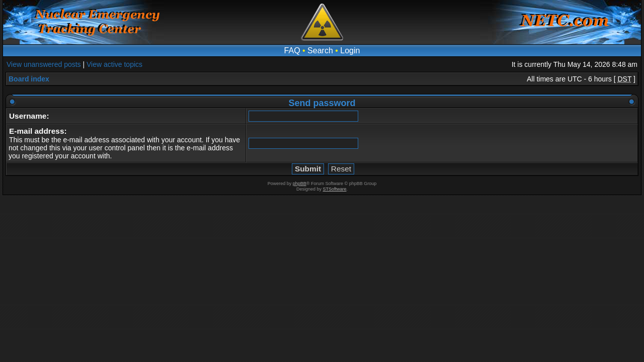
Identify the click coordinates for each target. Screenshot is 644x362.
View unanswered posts (44, 64)
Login (350, 51)
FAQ (292, 51)
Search (320, 51)
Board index (29, 79)
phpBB (300, 184)
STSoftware (335, 189)
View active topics (114, 64)
